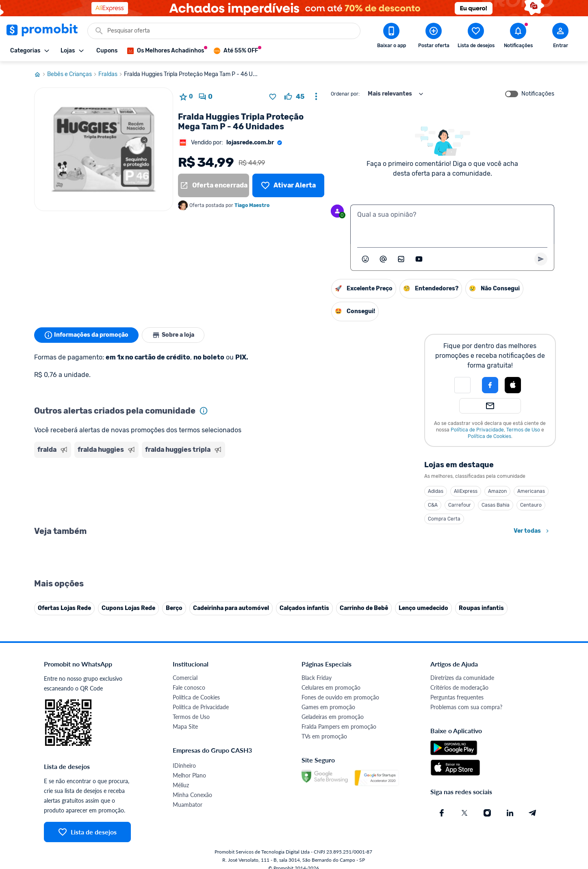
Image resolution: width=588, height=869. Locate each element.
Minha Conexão (192, 795)
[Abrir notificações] (518, 37)
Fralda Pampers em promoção (339, 726)
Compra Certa (444, 519)
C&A (433, 505)
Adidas (436, 491)
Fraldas (111, 74)
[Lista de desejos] (288, 185)
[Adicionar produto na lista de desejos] (273, 97)
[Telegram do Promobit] (533, 813)
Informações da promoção (86, 335)
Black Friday (317, 678)
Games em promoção (328, 707)
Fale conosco (189, 687)
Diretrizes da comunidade (462, 678)
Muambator (188, 805)
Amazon (497, 491)
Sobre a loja (173, 335)
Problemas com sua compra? (466, 707)
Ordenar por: (345, 94)
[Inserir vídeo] (419, 259)
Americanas (531, 491)
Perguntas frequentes (457, 697)
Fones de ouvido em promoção (340, 697)
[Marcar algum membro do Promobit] (383, 259)
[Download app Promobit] (391, 37)
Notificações (538, 94)
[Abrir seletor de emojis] (365, 259)
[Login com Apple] (513, 385)
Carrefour (460, 505)
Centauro (531, 505)
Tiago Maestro (252, 205)
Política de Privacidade (477, 430)
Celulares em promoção (331, 687)
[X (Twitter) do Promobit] (464, 813)
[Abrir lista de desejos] (476, 37)
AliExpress (466, 491)
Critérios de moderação (459, 687)
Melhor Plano (189, 775)
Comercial (185, 678)
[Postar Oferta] (434, 37)
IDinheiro (184, 766)
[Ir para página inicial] (41, 74)
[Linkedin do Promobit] (510, 813)
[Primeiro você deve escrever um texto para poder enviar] (541, 259)
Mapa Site (185, 726)
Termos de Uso (523, 430)
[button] (462, 385)
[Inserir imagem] (401, 259)
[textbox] (452, 224)
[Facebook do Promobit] (442, 813)
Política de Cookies (489, 436)
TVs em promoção (324, 736)
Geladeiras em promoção (333, 717)
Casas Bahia (496, 505)
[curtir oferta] (294, 97)
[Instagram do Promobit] (487, 813)
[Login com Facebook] (490, 385)
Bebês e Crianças (73, 74)
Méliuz (181, 785)
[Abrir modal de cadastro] (560, 37)
